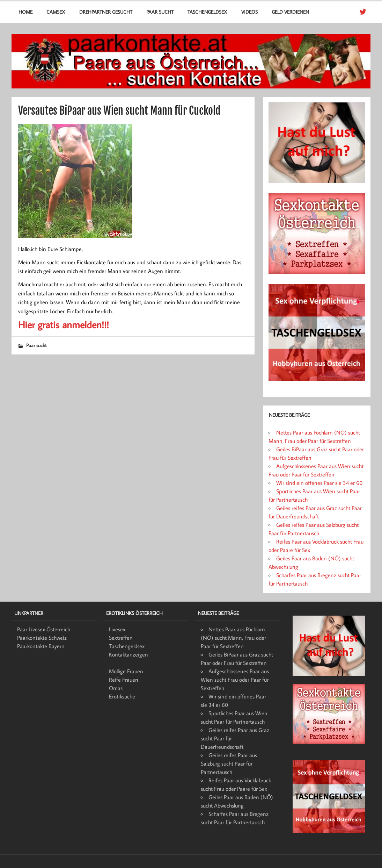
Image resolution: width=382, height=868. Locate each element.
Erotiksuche (122, 696)
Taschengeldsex (207, 12)
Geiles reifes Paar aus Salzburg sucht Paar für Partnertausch (229, 763)
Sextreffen (121, 638)
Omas (116, 688)
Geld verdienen (290, 12)
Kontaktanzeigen (128, 654)
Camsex (56, 12)
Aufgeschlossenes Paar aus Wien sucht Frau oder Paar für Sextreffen (235, 680)
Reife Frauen (124, 680)
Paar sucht (160, 12)
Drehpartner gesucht (106, 12)
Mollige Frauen (126, 671)
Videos (249, 12)
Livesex (117, 629)
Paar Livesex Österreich (44, 629)
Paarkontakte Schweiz (42, 638)
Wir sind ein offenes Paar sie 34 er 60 (319, 483)
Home (25, 12)
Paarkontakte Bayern (41, 646)
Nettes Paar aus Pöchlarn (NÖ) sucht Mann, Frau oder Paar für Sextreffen (233, 638)
